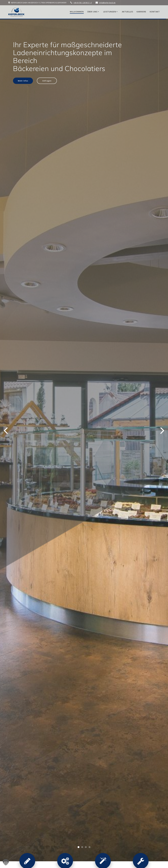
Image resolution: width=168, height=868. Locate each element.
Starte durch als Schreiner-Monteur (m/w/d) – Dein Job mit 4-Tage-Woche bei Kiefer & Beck (134, 438)
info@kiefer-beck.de (107, 3)
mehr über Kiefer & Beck (100, 846)
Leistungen (110, 12)
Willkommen (77, 12)
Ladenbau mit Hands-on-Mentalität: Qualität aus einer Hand (84, 433)
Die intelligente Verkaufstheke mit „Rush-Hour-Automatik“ (33, 433)
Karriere (141, 12)
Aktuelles (128, 12)
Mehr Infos (24, 81)
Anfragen (48, 81)
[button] (78, 96)
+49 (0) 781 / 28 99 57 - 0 (83, 3)
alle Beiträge (84, 492)
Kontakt (155, 12)
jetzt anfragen (84, 527)
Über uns (92, 12)
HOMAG (112, 154)
